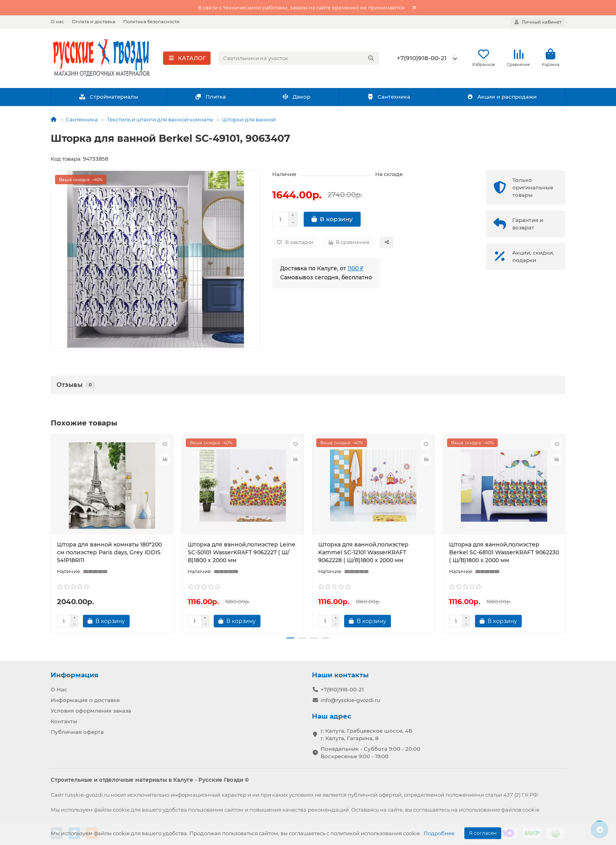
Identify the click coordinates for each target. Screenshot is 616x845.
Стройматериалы (109, 99)
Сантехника (389, 99)
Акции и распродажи (502, 99)
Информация (75, 675)
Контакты (64, 721)
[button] (290, 640)
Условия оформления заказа (91, 711)
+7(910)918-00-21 (422, 59)
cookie (121, 810)
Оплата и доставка (94, 22)
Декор (297, 99)
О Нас (59, 689)
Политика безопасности (151, 22)
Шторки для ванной (249, 121)
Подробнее (439, 833)
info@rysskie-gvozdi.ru (350, 700)
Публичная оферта (77, 732)
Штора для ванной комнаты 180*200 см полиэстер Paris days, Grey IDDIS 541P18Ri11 (109, 554)
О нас (57, 22)
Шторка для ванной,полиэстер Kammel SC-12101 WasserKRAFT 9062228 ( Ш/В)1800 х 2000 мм (363, 554)
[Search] (299, 59)
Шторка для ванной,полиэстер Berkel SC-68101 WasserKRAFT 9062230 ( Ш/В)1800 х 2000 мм (504, 554)
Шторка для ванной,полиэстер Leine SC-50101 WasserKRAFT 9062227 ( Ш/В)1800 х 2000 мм (242, 554)
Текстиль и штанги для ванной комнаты (160, 121)
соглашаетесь (432, 810)
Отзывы (76, 387)
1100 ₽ (356, 270)
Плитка (210, 99)
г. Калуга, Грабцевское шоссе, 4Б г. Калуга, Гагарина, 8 (367, 734)
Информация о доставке (85, 700)
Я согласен (483, 833)
